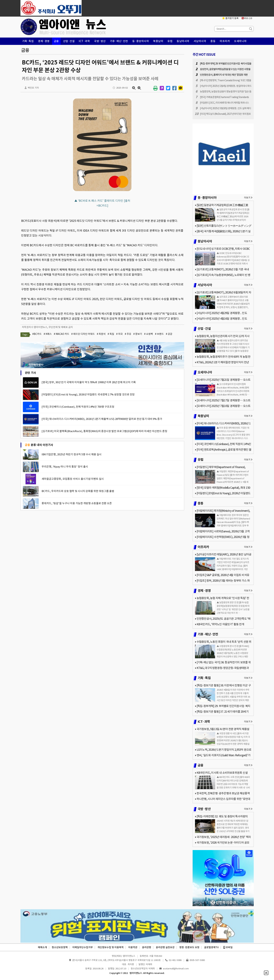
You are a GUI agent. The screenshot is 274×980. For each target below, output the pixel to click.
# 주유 (128, 334)
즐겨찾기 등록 (230, 18)
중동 (213, 41)
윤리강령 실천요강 (165, 947)
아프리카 (225, 41)
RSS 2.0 (247, 18)
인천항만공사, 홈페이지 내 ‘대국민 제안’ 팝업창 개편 (224, 75)
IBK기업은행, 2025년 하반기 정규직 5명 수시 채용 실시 (72, 454)
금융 (56, 41)
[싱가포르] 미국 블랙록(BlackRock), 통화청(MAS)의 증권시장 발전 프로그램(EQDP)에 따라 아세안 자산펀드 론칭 (104, 431)
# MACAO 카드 (62, 334)
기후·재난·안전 (119, 41)
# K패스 (48, 334)
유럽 (170, 41)
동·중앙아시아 (141, 41)
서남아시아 (200, 41)
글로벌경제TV (211, 947)
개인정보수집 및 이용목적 (111, 947)
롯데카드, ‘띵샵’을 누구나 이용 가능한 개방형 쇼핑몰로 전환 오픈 (77, 503)
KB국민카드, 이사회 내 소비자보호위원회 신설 (222, 773)
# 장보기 (138, 334)
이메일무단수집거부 (83, 947)
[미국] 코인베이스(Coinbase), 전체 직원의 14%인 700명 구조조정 (78, 407)
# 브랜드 (159, 334)
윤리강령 (147, 947)
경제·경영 (44, 41)
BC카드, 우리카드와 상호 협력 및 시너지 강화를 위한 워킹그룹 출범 (78, 491)
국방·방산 (100, 41)
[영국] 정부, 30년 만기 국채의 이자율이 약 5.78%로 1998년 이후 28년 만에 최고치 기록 (89, 382)
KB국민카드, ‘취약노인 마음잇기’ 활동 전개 (220, 624)
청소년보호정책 (60, 947)
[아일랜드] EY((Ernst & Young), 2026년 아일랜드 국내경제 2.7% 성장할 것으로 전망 (88, 394)
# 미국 (119, 334)
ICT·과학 (84, 41)
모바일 (228, 947)
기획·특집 (28, 41)
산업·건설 (69, 41)
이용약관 (133, 947)
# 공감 (169, 334)
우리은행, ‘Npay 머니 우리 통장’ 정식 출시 (65, 467)
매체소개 (42, 947)
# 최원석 (101, 334)
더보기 (248, 198)
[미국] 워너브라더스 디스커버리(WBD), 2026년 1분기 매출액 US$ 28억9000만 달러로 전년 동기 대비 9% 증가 (102, 419)
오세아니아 (240, 41)
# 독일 (111, 334)
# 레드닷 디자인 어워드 (83, 334)
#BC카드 (37, 334)
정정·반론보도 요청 (189, 947)
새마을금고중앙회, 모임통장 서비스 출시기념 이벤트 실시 (73, 479)
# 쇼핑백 (149, 334)
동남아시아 (183, 41)
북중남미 (158, 41)
